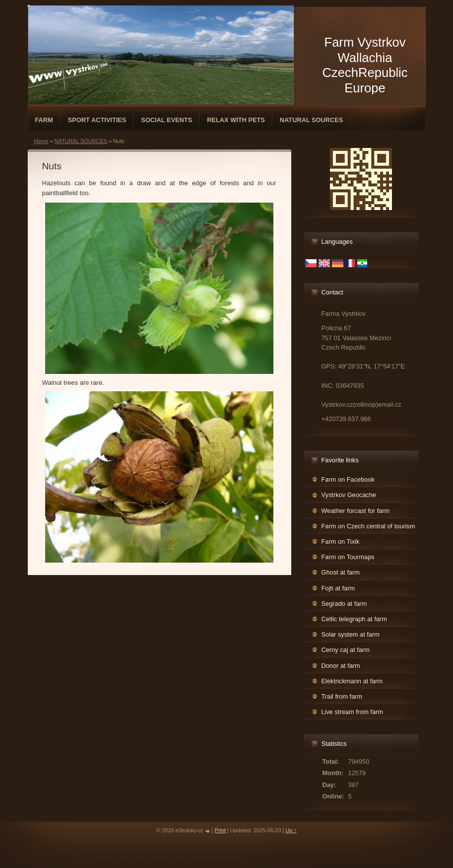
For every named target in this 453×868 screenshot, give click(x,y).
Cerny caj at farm (346, 650)
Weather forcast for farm (356, 511)
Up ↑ (291, 830)
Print (220, 830)
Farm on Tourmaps (348, 557)
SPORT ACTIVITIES (97, 120)
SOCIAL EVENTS (166, 120)
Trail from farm (342, 696)
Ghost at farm (341, 572)
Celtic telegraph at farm (354, 619)
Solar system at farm (351, 634)
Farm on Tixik (341, 542)
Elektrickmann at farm (352, 681)
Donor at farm (341, 666)
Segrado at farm (344, 604)
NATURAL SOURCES (312, 120)
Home (41, 141)
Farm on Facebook (348, 479)
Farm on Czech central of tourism (368, 526)
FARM (44, 120)
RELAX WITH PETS (236, 120)
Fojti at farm (338, 588)
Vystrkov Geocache (349, 495)
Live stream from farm (352, 712)
